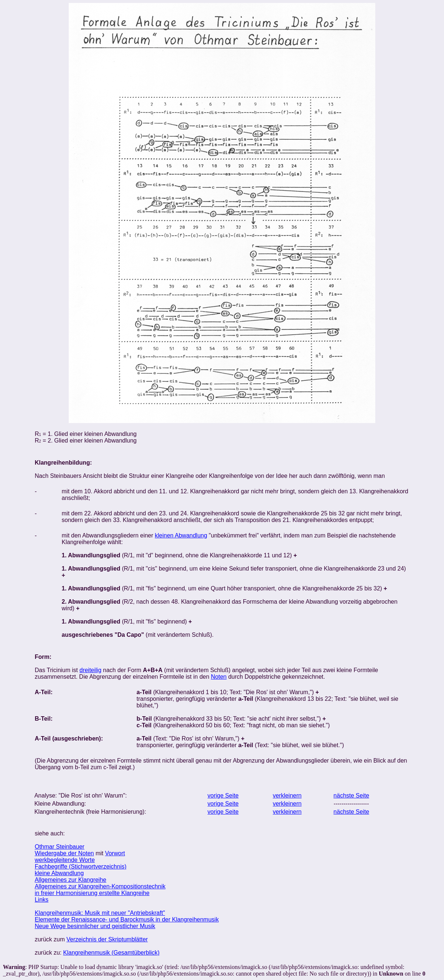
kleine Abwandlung (59, 873)
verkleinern (287, 796)
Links (41, 900)
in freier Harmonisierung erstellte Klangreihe (92, 893)
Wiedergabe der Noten (64, 853)
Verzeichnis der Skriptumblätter (107, 939)
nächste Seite (351, 796)
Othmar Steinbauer (59, 847)
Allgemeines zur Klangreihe (70, 880)
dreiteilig (90, 670)
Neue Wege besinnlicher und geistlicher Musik (95, 926)
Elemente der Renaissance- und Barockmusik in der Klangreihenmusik (127, 919)
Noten (219, 677)
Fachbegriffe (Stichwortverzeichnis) (80, 867)
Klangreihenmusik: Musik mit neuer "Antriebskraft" (100, 913)
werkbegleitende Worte (65, 860)
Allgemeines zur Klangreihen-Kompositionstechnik (100, 886)
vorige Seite (223, 796)
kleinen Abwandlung (181, 535)
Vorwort (115, 853)
